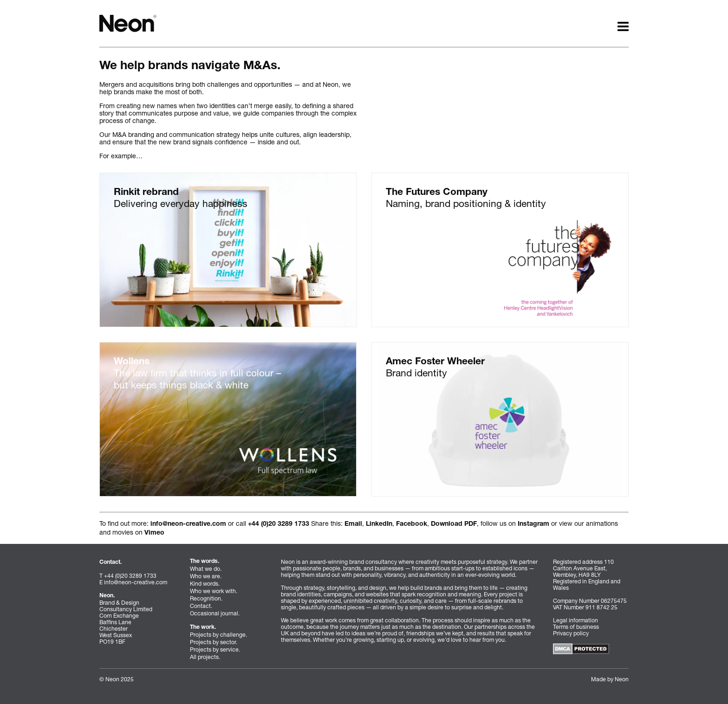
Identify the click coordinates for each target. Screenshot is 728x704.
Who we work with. (214, 591)
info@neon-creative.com (188, 524)
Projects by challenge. (218, 635)
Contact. (201, 606)
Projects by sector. (214, 642)
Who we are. (206, 576)
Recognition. (206, 598)
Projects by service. (215, 649)
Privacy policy (571, 633)
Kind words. (205, 584)
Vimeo (154, 533)
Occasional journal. (215, 613)
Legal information (575, 620)
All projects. (205, 657)
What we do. (206, 569)
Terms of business (576, 627)
